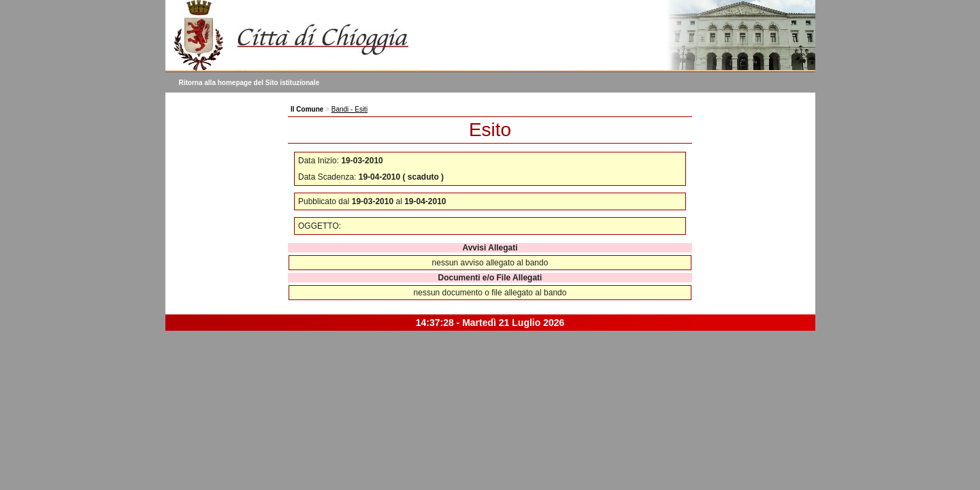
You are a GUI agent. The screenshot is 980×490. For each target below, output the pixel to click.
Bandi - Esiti (349, 109)
